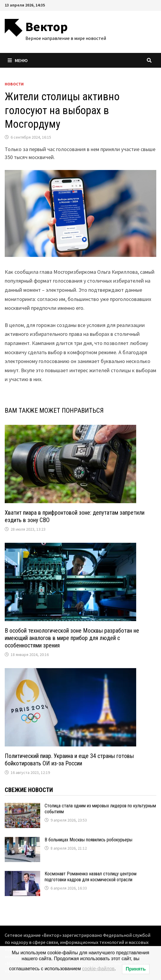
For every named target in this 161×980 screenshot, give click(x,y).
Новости (14, 84)
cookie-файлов (98, 969)
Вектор (47, 26)
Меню (18, 60)
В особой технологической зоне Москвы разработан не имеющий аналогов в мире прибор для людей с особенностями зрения (72, 638)
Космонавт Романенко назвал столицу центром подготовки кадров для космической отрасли (91, 877)
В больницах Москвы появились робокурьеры (88, 840)
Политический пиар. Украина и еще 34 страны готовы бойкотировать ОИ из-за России (69, 760)
